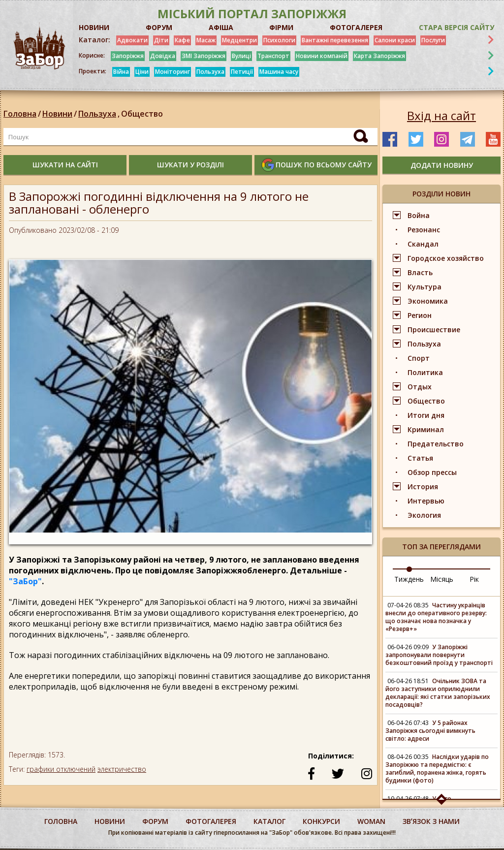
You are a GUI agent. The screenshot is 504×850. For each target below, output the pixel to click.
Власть (420, 272)
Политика (425, 372)
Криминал (426, 429)
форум (155, 821)
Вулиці (241, 56)
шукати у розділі (190, 165)
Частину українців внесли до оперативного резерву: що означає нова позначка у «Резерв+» (436, 617)
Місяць (442, 579)
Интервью (426, 501)
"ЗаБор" (25, 581)
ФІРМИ (281, 27)
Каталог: (94, 40)
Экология (424, 515)
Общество (142, 114)
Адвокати (132, 40)
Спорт (419, 358)
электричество (122, 769)
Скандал (423, 244)
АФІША (221, 27)
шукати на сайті (65, 165)
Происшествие (434, 330)
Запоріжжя (128, 56)
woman (371, 821)
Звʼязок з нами (431, 821)
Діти (161, 40)
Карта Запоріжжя (379, 56)
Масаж (206, 40)
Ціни (142, 72)
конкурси (321, 821)
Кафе (182, 40)
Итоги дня (426, 415)
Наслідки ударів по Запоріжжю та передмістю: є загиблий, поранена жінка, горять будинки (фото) (437, 769)
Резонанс (424, 230)
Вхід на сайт (441, 116)
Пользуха (210, 72)
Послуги (433, 40)
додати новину (442, 165)
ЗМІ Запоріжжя (204, 56)
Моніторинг (173, 72)
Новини (57, 114)
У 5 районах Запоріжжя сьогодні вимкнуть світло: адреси (430, 731)
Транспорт (273, 56)
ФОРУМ (159, 27)
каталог (269, 821)
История (423, 487)
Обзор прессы (432, 472)
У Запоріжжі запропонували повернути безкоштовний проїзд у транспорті (439, 655)
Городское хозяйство (446, 258)
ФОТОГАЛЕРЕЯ (356, 27)
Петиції (242, 72)
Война (419, 215)
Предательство (436, 444)
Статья (420, 458)
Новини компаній (322, 56)
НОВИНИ (94, 27)
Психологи (279, 40)
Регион (420, 315)
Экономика (428, 301)
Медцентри (239, 40)
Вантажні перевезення (335, 40)
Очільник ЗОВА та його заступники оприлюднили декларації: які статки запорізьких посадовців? (438, 693)
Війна (121, 72)
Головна (20, 114)
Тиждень (409, 579)
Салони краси (395, 40)
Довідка (163, 56)
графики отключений (61, 769)
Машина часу (279, 72)
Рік (474, 579)
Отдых (420, 387)
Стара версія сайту (457, 27)
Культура (425, 287)
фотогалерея (211, 821)
